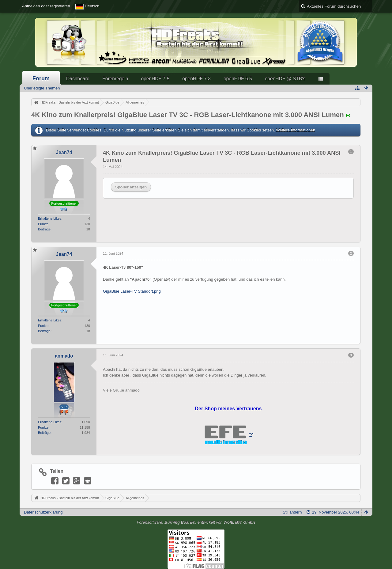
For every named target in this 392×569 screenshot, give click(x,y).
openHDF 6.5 (238, 79)
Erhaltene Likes (50, 218)
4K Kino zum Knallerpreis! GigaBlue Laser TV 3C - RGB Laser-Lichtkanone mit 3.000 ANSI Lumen (188, 115)
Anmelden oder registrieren (46, 6)
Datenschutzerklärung (43, 512)
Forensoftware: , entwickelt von (196, 522)
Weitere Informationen (296, 130)
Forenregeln (115, 79)
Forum (41, 78)
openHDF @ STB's (285, 79)
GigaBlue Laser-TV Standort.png (132, 291)
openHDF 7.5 (155, 79)
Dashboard (78, 79)
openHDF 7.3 (196, 79)
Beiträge (44, 229)
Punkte (43, 224)
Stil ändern (292, 512)
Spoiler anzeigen (131, 187)
